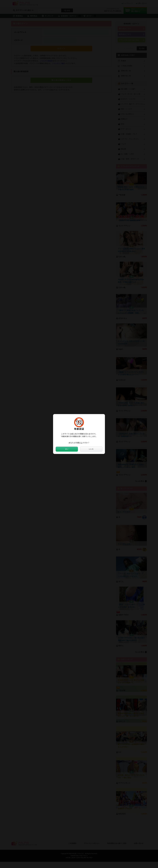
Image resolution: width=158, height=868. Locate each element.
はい (67, 449)
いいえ (91, 449)
